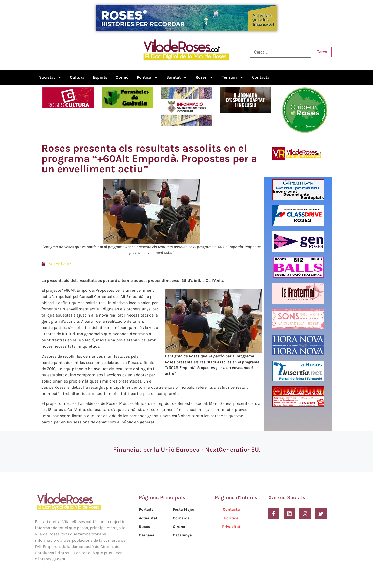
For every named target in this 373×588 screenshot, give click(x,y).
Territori (233, 77)
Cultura (77, 77)
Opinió (122, 77)
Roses (205, 77)
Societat (50, 77)
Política (147, 77)
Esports (100, 77)
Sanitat (177, 77)
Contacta (261, 77)
